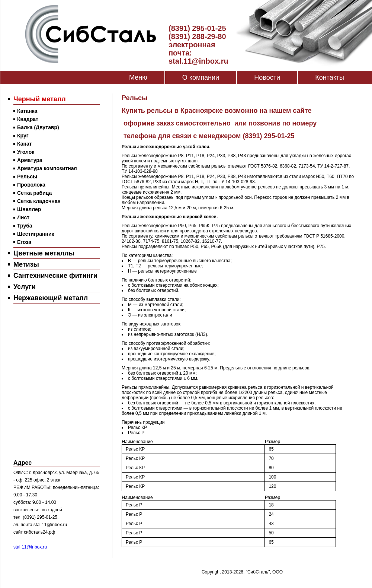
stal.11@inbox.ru (30, 547)
